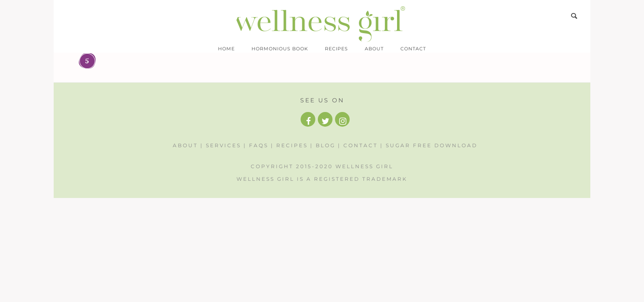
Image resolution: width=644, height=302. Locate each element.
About (374, 49)
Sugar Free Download (432, 145)
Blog (326, 145)
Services (223, 145)
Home (226, 49)
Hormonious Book (280, 49)
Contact (413, 49)
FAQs (259, 145)
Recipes (336, 49)
